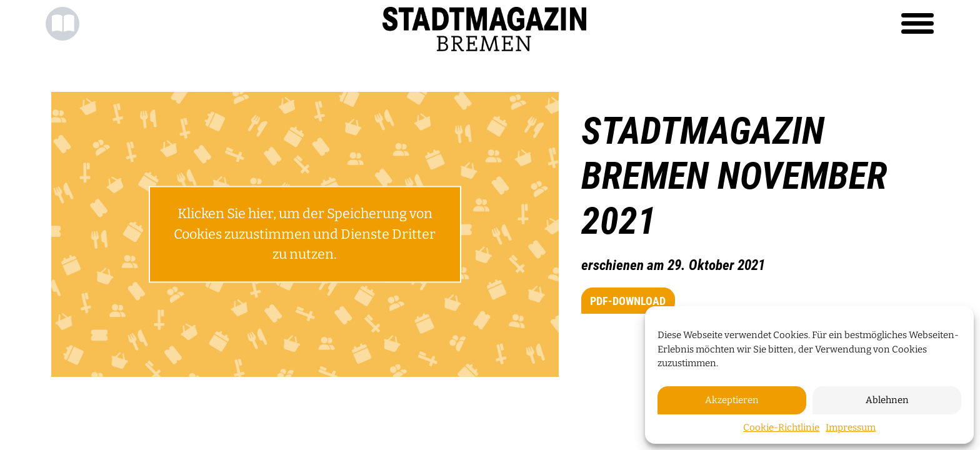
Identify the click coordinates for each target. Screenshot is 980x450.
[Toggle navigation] (917, 24)
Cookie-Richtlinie (781, 427)
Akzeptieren (732, 400)
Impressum (851, 427)
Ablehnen (887, 400)
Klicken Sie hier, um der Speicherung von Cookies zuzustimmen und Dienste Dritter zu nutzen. (305, 235)
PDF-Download (628, 301)
